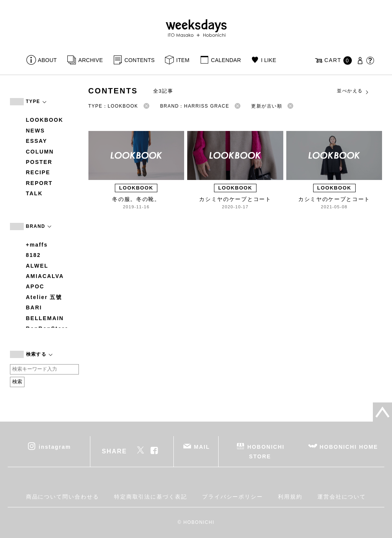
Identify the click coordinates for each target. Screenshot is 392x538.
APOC (35, 286)
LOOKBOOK (45, 120)
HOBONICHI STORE (266, 451)
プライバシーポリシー (233, 497)
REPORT (39, 183)
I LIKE (269, 60)
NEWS (36, 131)
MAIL (202, 446)
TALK (34, 193)
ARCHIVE (91, 60)
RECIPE (38, 172)
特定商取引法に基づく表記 (151, 497)
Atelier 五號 (44, 297)
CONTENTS (140, 60)
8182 (33, 255)
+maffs (37, 245)
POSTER (39, 162)
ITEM (183, 60)
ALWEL (37, 266)
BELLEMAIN (45, 318)
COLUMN (40, 152)
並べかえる (353, 91)
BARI (34, 307)
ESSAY (37, 141)
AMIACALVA (45, 276)
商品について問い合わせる (63, 497)
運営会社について (342, 497)
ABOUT (47, 60)
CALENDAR (226, 60)
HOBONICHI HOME (349, 446)
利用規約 (290, 497)
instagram (55, 446)
